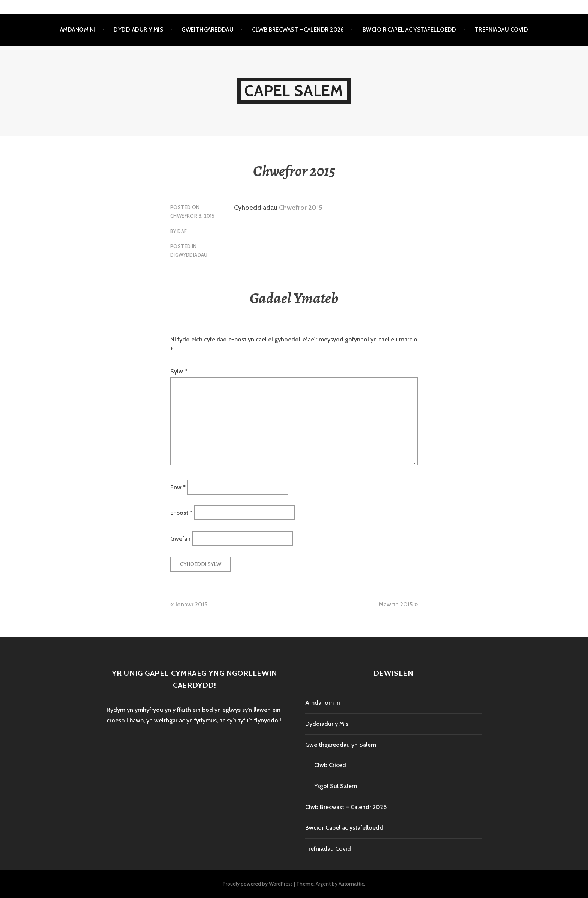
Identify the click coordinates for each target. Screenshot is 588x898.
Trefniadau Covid (501, 30)
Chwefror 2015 (301, 208)
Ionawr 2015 (191, 604)
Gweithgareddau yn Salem (341, 745)
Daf (182, 231)
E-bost (181, 513)
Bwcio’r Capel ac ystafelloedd (409, 30)
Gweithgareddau (208, 30)
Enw (178, 487)
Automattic (351, 884)
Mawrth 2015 (396, 604)
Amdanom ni (78, 30)
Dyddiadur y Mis (138, 30)
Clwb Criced (330, 765)
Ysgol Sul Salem (336, 786)
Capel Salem (294, 91)
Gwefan (180, 538)
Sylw (179, 371)
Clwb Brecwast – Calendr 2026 (298, 30)
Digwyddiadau (189, 255)
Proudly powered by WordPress (258, 884)
